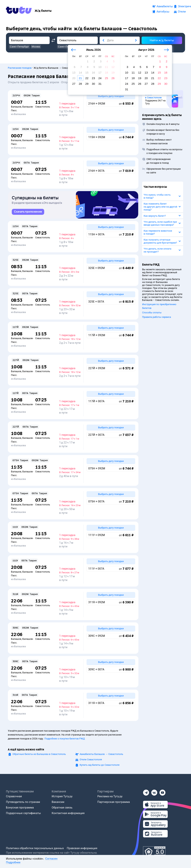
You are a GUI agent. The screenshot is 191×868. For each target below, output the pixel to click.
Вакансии (58, 802)
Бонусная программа (20, 808)
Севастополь (43, 105)
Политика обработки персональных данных (35, 848)
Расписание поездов (20, 66)
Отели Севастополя (91, 759)
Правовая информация (82, 848)
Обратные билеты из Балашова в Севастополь (39, 754)
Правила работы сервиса (157, 315)
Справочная (14, 796)
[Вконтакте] (154, 791)
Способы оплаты (152, 310)
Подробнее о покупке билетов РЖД (65, 739)
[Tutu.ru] (19, 10)
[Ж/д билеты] (43, 10)
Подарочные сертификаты (23, 813)
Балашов (16, 105)
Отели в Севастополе (153, 94)
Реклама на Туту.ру (110, 796)
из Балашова (18, 112)
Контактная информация (68, 813)
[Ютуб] (162, 791)
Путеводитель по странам (23, 802)
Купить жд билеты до (100, 765)
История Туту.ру (62, 796)
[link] (28, 212)
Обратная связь (62, 808)
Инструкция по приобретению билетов (159, 304)
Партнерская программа (114, 802)
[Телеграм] (146, 791)
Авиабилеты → (101, 754)
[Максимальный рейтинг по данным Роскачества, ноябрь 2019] (154, 852)
